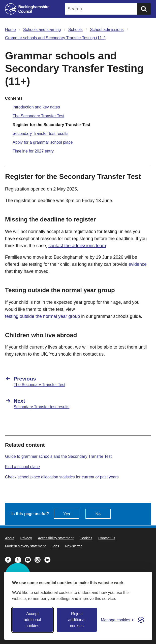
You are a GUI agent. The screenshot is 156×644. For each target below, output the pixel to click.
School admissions (107, 30)
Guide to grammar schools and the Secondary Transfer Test (58, 456)
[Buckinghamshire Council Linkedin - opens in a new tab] (49, 559)
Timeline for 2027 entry (33, 151)
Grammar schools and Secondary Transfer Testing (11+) (55, 38)
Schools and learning (42, 30)
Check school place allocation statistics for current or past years (62, 477)
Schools (75, 30)
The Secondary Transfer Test (38, 116)
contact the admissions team (77, 246)
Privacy (26, 538)
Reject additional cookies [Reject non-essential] (77, 620)
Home (10, 30)
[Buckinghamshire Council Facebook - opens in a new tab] (10, 559)
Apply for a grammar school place (43, 142)
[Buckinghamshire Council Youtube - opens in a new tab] (30, 559)
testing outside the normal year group (42, 316)
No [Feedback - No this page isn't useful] (98, 514)
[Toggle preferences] (117, 620)
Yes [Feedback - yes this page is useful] (67, 514)
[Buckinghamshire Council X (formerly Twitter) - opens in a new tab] (20, 559)
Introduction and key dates (36, 107)
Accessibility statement (56, 538)
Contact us (107, 538)
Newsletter (73, 546)
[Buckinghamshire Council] (27, 9)
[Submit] (144, 9)
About (10, 538)
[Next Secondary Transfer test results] (78, 403)
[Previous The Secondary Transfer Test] (78, 381)
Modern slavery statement (25, 546)
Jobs (55, 546)
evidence (138, 264)
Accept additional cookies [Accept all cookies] (32, 620)
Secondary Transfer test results (40, 134)
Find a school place (22, 467)
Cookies (86, 538)
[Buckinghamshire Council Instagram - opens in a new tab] (39, 559)
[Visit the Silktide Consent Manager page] (141, 620)
